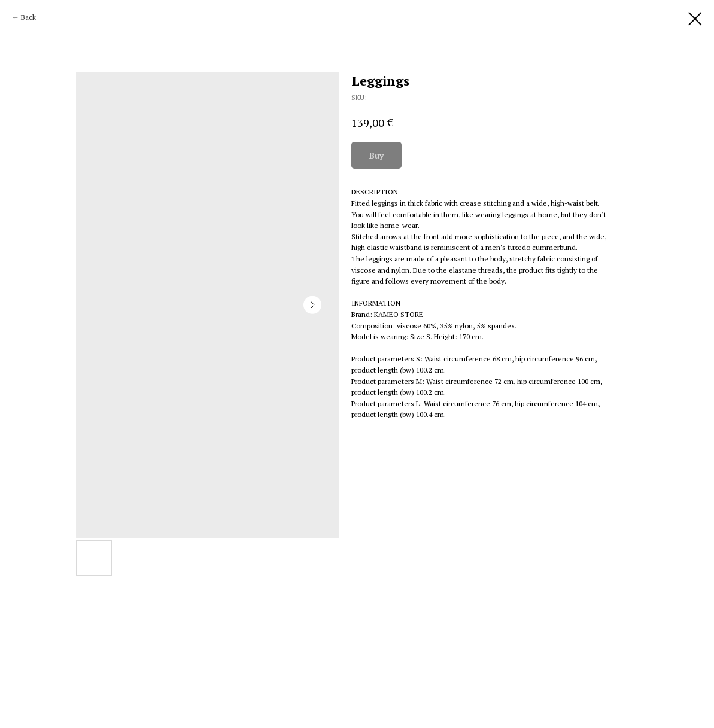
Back (28, 17)
